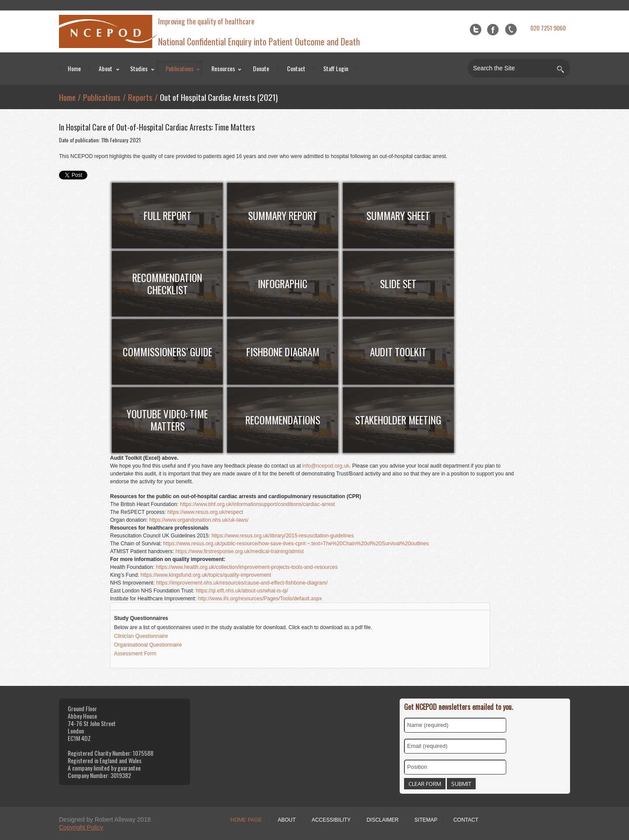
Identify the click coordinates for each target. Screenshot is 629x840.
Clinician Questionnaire (142, 636)
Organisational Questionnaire (148, 645)
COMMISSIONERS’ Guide (168, 352)
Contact (296, 68)
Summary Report (283, 216)
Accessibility (331, 820)
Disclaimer (382, 820)
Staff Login (336, 68)
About (105, 68)
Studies (139, 68)
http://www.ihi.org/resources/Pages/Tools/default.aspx (260, 599)
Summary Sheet (398, 216)
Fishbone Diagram (283, 352)
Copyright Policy (81, 827)
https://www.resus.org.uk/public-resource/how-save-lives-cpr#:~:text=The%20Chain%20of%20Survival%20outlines (296, 544)
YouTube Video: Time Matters (167, 420)
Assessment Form (136, 654)
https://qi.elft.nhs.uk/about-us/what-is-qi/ (242, 591)
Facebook (493, 29)
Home (74, 68)
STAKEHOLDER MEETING (398, 420)
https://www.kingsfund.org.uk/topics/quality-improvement (206, 575)
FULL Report (168, 216)
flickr (511, 29)
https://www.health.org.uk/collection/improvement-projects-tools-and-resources (247, 567)
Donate (261, 68)
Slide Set (398, 284)
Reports (140, 97)
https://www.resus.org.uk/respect (205, 512)
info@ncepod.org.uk (326, 466)
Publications (180, 68)
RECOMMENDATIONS (283, 420)
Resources (223, 68)
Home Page (246, 820)
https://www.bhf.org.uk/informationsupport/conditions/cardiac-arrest (257, 504)
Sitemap (426, 820)
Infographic (283, 284)
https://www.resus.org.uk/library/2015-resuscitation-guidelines (283, 536)
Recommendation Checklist (167, 284)
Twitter (475, 29)
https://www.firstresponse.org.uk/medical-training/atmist (240, 551)
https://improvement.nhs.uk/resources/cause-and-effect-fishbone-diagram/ (242, 583)
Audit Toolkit (398, 352)
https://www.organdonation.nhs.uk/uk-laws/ (199, 520)
